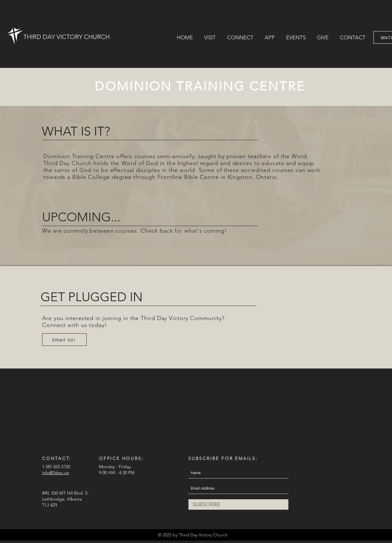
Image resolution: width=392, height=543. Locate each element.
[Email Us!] (64, 340)
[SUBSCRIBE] (238, 504)
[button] (210, 37)
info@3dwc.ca (55, 473)
